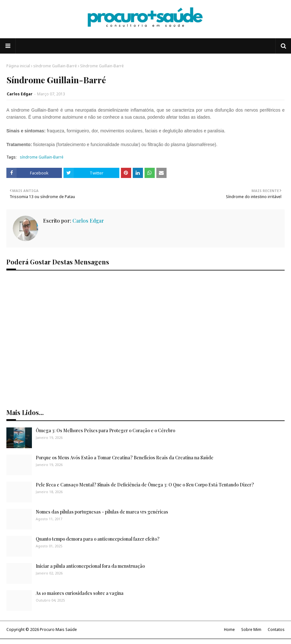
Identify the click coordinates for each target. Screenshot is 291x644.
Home (229, 629)
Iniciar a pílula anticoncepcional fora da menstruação (90, 566)
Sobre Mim (251, 629)
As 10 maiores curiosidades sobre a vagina (80, 593)
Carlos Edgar (20, 94)
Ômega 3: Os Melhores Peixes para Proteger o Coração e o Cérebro (105, 430)
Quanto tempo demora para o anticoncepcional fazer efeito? (98, 539)
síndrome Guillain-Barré (55, 66)
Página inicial (18, 66)
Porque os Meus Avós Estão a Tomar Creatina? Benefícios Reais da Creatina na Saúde (125, 458)
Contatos (276, 629)
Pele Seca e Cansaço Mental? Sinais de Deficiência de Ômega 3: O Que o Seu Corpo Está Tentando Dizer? (145, 485)
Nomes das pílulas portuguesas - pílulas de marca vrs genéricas (102, 512)
